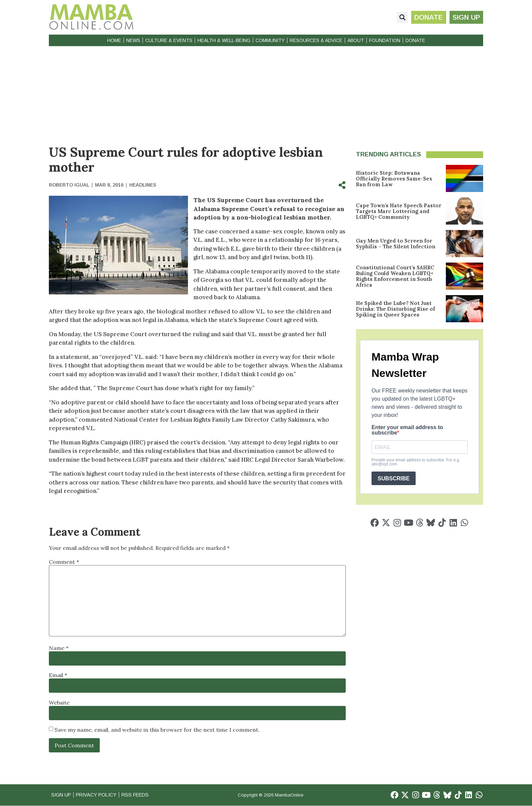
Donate (415, 40)
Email (58, 675)
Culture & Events (169, 40)
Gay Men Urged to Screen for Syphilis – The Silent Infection (396, 244)
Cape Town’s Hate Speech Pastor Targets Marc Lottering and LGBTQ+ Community (399, 211)
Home (114, 40)
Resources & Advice (316, 40)
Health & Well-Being (224, 40)
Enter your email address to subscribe (407, 430)
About (356, 40)
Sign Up (62, 795)
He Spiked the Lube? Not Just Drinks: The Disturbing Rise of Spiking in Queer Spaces (395, 309)
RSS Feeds (141, 795)
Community (270, 40)
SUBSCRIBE (394, 478)
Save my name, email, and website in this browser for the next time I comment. (157, 730)
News (133, 40)
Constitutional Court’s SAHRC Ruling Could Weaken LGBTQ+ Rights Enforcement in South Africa (395, 276)
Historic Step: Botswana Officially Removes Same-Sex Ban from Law (394, 179)
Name (59, 648)
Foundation (385, 40)
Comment (64, 562)
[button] (401, 17)
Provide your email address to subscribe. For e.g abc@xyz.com (415, 462)
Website (59, 703)
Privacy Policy (99, 795)
